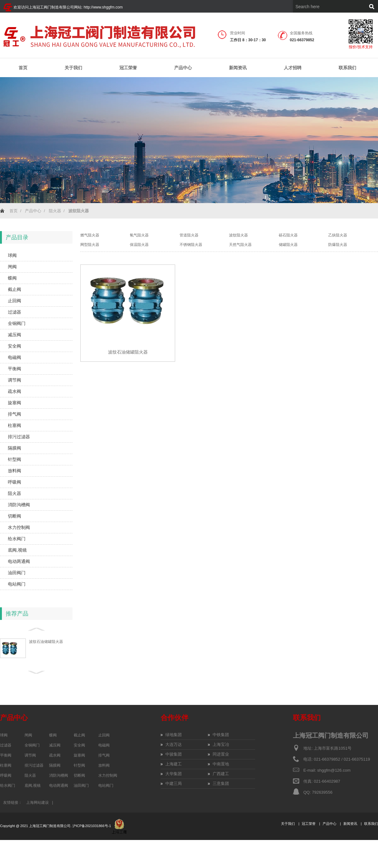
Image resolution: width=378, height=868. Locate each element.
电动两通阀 (19, 561)
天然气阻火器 (240, 245)
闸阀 (12, 267)
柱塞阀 (14, 425)
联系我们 (347, 68)
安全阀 (14, 346)
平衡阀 (14, 369)
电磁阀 (14, 357)
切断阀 (14, 516)
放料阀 (14, 471)
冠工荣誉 (128, 68)
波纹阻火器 (238, 235)
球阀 (12, 255)
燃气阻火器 (90, 235)
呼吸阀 (14, 482)
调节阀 (14, 380)
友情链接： (13, 803)
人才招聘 (293, 68)
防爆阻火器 (338, 245)
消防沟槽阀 (19, 505)
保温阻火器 (139, 245)
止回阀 (14, 301)
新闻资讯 (238, 68)
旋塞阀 (14, 403)
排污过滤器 (19, 437)
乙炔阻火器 (338, 235)
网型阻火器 (90, 245)
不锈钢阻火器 (191, 245)
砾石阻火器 (288, 235)
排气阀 (14, 414)
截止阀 (14, 289)
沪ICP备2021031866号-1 (92, 826)
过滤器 (14, 312)
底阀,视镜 (17, 550)
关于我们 (73, 68)
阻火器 (55, 211)
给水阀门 (17, 539)
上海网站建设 (37, 803)
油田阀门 (17, 573)
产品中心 (183, 68)
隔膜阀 (14, 448)
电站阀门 (17, 584)
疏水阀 (14, 391)
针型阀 (14, 459)
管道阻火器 (189, 235)
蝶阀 (12, 278)
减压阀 (14, 335)
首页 (23, 68)
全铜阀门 (17, 323)
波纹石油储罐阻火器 (46, 642)
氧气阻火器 (139, 235)
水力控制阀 (19, 527)
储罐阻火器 (288, 245)
